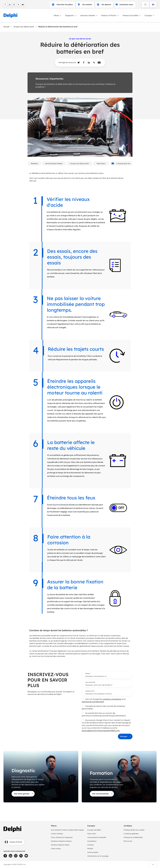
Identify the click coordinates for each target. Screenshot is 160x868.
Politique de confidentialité (133, 837)
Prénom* (88, 674)
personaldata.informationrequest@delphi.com (101, 731)
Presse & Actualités (132, 16)
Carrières (91, 845)
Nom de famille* (90, 682)
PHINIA (90, 848)
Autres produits (93, 852)
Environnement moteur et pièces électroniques (67, 830)
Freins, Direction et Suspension (62, 837)
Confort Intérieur (57, 833)
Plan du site (128, 841)
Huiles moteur (56, 848)
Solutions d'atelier (89, 16)
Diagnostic (71, 16)
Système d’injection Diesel (60, 845)
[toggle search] (145, 5)
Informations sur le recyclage (98, 856)
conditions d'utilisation (112, 699)
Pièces (58, 16)
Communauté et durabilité (97, 837)
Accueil (6, 27)
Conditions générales (131, 833)
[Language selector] (153, 5)
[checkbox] (83, 699)
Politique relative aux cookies (134, 830)
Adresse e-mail (90, 691)
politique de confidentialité (93, 702)
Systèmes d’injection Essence (61, 841)
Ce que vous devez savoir (24, 27)
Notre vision (92, 833)
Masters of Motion (110, 16)
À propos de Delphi (94, 830)
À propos (150, 16)
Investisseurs (92, 841)
